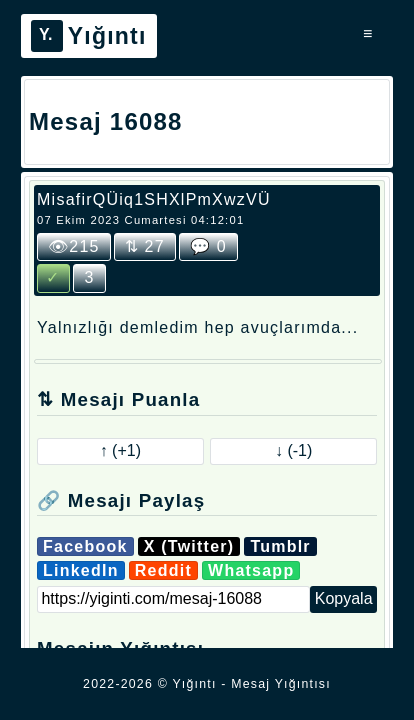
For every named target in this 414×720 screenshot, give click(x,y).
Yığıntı (89, 36)
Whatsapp (251, 570)
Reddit (163, 570)
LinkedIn (81, 570)
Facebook (85, 546)
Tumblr (280, 546)
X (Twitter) (189, 546)
